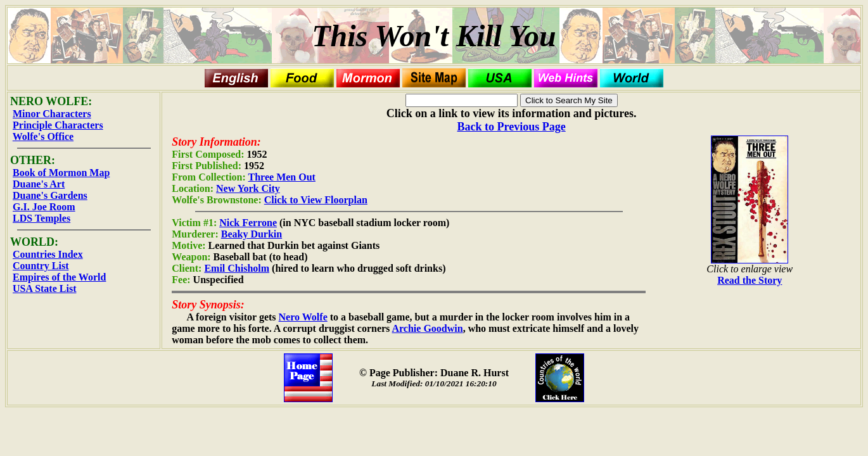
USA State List (44, 288)
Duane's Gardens (50, 195)
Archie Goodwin (427, 328)
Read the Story (750, 280)
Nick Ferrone (248, 223)
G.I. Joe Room (44, 207)
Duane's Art (39, 184)
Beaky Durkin (252, 234)
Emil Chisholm (237, 268)
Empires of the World (59, 277)
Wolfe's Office (43, 136)
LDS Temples (41, 218)
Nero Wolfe (303, 317)
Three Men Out (282, 177)
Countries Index (48, 254)
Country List (41, 266)
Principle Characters (58, 125)
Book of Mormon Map (61, 173)
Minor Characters (52, 114)
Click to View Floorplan (316, 200)
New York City (248, 188)
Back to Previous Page (512, 127)
